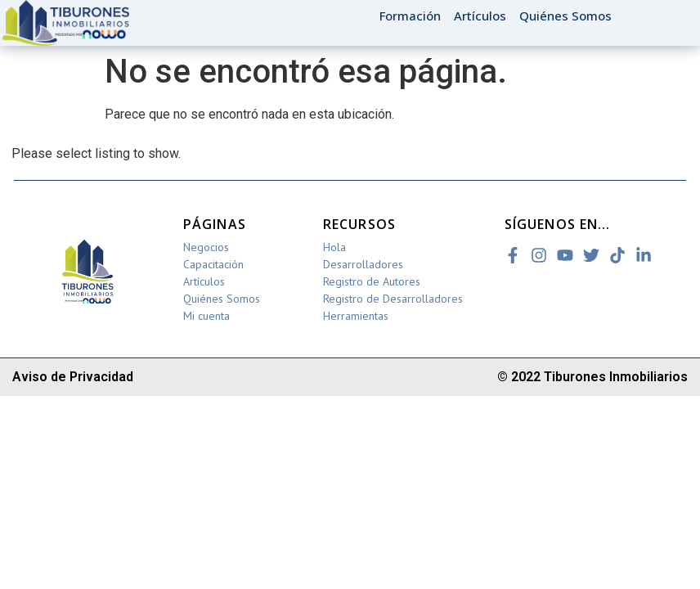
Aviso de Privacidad (73, 377)
